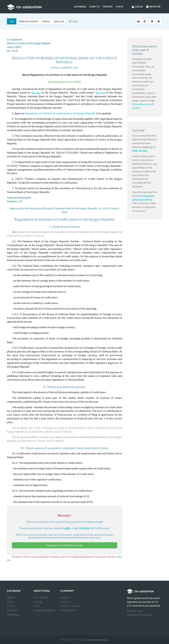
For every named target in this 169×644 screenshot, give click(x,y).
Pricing (108, 7)
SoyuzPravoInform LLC (98, 639)
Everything (13, 614)
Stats (119, 7)
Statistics (12, 610)
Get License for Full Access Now (64, 545)
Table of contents (28, 21)
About (46, 21)
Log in (137, 7)
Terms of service (70, 606)
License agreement (44, 610)
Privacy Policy (68, 610)
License (85, 528)
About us (65, 597)
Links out (59, 21)
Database (80, 7)
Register (153, 7)
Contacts (65, 602)
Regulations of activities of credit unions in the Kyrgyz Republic (60, 113)
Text (12, 21)
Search (11, 597)
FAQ (36, 606)
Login (66, 528)
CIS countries (41, 597)
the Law (36, 92)
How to (95, 7)
